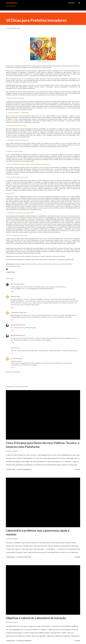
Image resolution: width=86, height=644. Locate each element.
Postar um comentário (13, 372)
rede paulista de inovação (38, 256)
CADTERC (20, 203)
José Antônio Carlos (17, 312)
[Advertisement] (29, 12)
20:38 (12, 368)
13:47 (12, 320)
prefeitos (9, 266)
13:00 (12, 330)
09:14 (12, 307)
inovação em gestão (65, 264)
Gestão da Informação (44, 264)
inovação (55, 264)
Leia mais (77, 469)
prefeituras (16, 266)
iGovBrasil (12, 3)
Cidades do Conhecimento (28, 264)
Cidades (17, 264)
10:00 (12, 291)
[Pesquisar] (71, 3)
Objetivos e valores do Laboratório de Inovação (36, 618)
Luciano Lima (15, 358)
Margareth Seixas (16, 325)
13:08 (12, 343)
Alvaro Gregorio (16, 284)
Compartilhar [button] (10, 272)
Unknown (14, 296)
